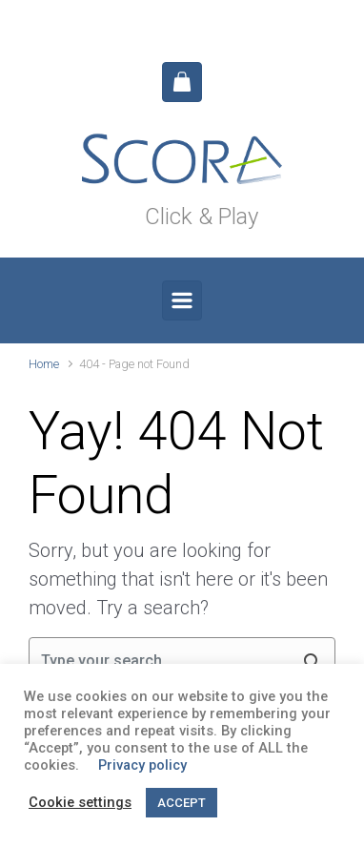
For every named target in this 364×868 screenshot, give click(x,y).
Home (44, 364)
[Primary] (182, 300)
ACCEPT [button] (182, 803)
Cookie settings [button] (80, 802)
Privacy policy (142, 765)
